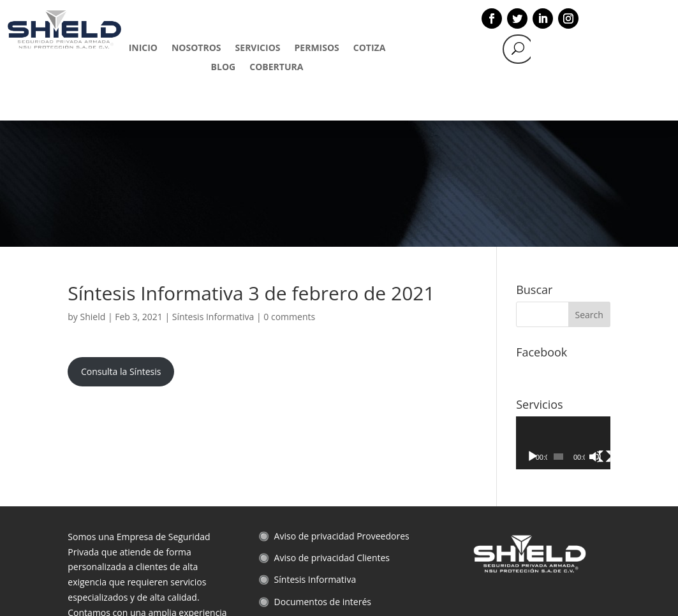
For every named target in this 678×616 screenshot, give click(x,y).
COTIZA (370, 48)
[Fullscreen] (605, 330)
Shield (93, 190)
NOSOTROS (196, 48)
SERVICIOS (258, 48)
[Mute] (595, 330)
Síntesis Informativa (213, 190)
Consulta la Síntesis (121, 245)
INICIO (143, 48)
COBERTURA (276, 68)
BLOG (224, 68)
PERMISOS (317, 48)
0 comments (289, 190)
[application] (563, 317)
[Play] (533, 330)
